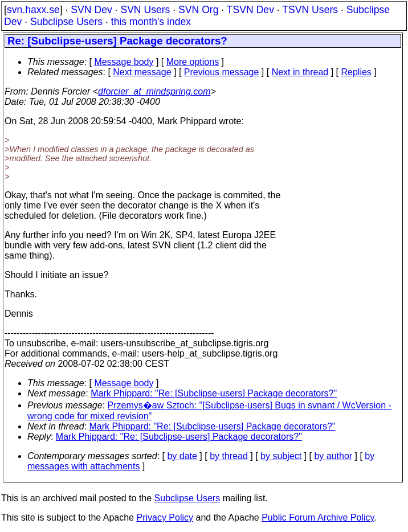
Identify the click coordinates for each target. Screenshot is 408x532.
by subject (281, 456)
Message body (124, 62)
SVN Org (198, 10)
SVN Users (145, 10)
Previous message (222, 72)
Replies (356, 72)
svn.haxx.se (33, 10)
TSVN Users (310, 10)
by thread (229, 456)
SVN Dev (91, 10)
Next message (142, 72)
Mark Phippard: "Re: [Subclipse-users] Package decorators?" (214, 393)
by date (182, 456)
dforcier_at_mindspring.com (154, 91)
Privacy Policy (165, 517)
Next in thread (300, 72)
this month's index (151, 22)
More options (193, 62)
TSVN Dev (250, 10)
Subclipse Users (66, 22)
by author (333, 456)
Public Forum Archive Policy (318, 517)
